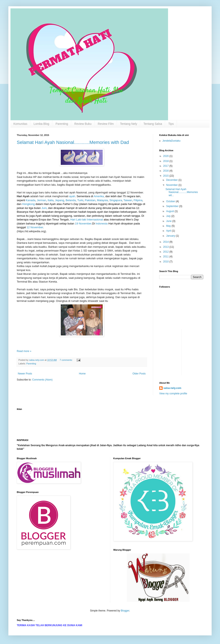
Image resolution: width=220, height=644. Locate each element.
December (172, 180)
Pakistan (90, 200)
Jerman (41, 200)
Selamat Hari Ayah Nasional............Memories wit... (182, 192)
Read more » (24, 351)
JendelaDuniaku (171, 141)
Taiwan (128, 200)
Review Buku (83, 124)
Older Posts (139, 374)
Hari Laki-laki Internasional (87, 220)
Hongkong (28, 204)
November (172, 185)
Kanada (30, 200)
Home (82, 374)
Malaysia (102, 200)
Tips (171, 124)
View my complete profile (173, 394)
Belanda (71, 200)
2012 (166, 252)
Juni (44, 208)
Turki (80, 200)
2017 (166, 166)
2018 (166, 161)
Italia (50, 200)
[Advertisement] (197, 339)
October (171, 201)
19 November (83, 224)
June (169, 221)
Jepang (60, 200)
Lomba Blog (41, 124)
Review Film (106, 124)
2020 (166, 156)
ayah (72, 196)
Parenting (62, 124)
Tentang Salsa (153, 124)
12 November (35, 227)
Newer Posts (25, 374)
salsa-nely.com (172, 388)
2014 (166, 242)
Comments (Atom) (42, 380)
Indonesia (102, 224)
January (171, 236)
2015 (166, 176)
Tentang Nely (129, 124)
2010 (166, 262)
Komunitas (20, 124)
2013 (166, 247)
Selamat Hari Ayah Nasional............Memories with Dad (73, 142)
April (169, 231)
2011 (166, 257)
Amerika (99, 196)
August (170, 211)
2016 (166, 171)
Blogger (125, 611)
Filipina (138, 200)
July (169, 216)
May (169, 226)
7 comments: (67, 360)
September (173, 206)
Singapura (116, 200)
